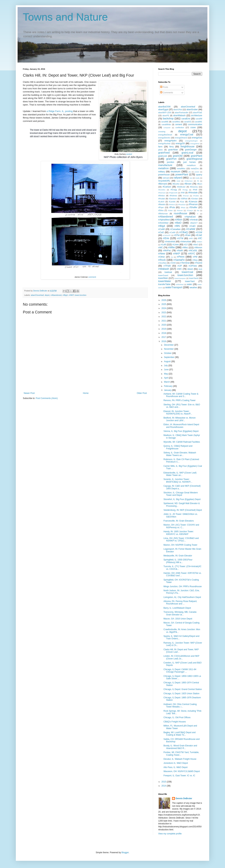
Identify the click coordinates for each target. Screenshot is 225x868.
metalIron (163, 168)
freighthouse (187, 146)
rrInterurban (186, 242)
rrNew (162, 254)
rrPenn (181, 257)
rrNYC (192, 254)
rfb (198, 181)
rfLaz (182, 202)
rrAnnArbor (163, 223)
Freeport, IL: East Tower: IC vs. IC (179, 776)
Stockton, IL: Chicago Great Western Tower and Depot (181, 494)
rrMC (161, 248)
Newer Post (29, 393)
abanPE (166, 115)
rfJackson (173, 199)
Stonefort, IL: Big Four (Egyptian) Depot (182, 499)
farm (160, 147)
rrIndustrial (170, 242)
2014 (164, 786)
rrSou (195, 260)
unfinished (180, 284)
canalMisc (176, 122)
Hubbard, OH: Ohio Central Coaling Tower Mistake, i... (180, 705)
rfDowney (194, 187)
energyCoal (187, 135)
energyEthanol (181, 138)
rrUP (180, 266)
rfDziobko (162, 190)
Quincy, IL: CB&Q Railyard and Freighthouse (178, 447)
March (167, 382)
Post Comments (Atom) (47, 398)
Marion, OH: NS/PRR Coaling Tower (180, 545)
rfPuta (172, 207)
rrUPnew (193, 266)
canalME (165, 122)
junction (171, 162)
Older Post (142, 393)
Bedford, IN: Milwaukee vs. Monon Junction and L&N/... (180, 419)
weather (193, 288)
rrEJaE (199, 235)
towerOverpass (180, 278)
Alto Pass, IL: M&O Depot (176, 767)
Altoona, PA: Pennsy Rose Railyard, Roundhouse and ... (180, 602)
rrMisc (185, 248)
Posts (164, 87)
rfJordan (195, 199)
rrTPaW (167, 266)
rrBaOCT (194, 223)
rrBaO (178, 223)
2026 (164, 300)
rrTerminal (185, 263)
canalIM (199, 119)
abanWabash (179, 115)
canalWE (198, 122)
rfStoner (180, 210)
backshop (168, 118)
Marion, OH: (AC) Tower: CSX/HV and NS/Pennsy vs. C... (181, 526)
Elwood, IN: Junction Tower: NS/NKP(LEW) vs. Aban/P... (178, 413)
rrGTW (180, 238)
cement (179, 124)
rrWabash (164, 269)
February (168, 386)
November (169, 349)
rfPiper (161, 207)
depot (47, 295)
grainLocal (187, 153)
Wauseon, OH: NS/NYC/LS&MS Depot (182, 771)
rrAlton (178, 220)
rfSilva (161, 210)
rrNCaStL (193, 251)
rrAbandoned (56, 295)
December (169, 345)
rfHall (195, 190)
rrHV (191, 238)
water (189, 284)
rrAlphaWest (164, 220)
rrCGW (199, 232)
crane (193, 127)
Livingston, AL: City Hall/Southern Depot (182, 597)
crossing (162, 132)
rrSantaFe (179, 260)
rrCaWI (172, 232)
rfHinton (162, 196)
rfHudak (162, 199)
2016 (164, 341)
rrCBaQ (184, 232)
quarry (199, 175)
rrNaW (180, 251)
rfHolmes (173, 196)
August (168, 361)
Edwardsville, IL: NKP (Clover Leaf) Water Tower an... (180, 474)
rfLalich (161, 202)
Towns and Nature (65, 17)
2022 (164, 317)
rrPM (195, 257)
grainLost (163, 156)
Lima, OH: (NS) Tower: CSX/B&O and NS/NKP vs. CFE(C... (181, 539)
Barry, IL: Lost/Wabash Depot (177, 608)
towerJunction (81, 295)
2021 (164, 321)
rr (198, 214)
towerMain (163, 278)
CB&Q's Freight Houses (175, 722)
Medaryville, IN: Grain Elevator (178, 556)
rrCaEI (192, 226)
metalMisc (181, 168)
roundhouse (181, 213)
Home (86, 393)
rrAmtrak (194, 220)
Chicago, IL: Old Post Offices (177, 717)
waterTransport (174, 287)
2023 (164, 313)
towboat (168, 272)
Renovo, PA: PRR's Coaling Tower (180, 400)
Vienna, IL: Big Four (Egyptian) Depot (181, 431)
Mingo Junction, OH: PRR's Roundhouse (183, 586)
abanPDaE (198, 113)
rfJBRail (184, 199)
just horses (189, 162)
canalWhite (166, 124)
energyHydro (171, 141)
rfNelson (172, 204)
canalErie (186, 119)
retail (178, 181)
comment (92, 277)
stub (200, 269)
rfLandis (172, 202)
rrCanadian (175, 229)
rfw (198, 210)
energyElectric (164, 138)
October (168, 353)
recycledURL (164, 181)
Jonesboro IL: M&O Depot (176, 763)
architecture (197, 115)
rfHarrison (162, 193)
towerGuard (163, 275)
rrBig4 (65, 295)
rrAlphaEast (190, 217)
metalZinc (195, 168)
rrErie (166, 238)
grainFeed (164, 153)
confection (180, 127)
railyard (178, 178)
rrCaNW (191, 229)
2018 (164, 333)
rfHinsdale (193, 193)
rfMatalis (162, 204)
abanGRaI (178, 110)
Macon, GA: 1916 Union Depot (178, 619)
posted (129, 154)
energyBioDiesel (165, 135)
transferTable (164, 284)
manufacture (165, 165)
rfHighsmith (173, 193)
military (162, 172)
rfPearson (193, 204)
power (197, 172)
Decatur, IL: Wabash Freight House (180, 759)
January (168, 390)
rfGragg (174, 190)
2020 (164, 325)
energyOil (180, 143)
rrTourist (198, 263)
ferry (172, 147)
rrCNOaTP (167, 235)
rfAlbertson (189, 181)
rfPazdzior (182, 204)
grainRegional (194, 159)
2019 (164, 329)
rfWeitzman (163, 214)
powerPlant (182, 174)
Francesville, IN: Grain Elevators (179, 521)
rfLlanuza (193, 202)
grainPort (171, 159)
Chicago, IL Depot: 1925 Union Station (181, 694)
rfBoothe (176, 184)
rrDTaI (177, 235)
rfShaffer (193, 207)
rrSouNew (162, 263)
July (166, 366)
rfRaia (183, 207)
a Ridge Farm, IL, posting (60, 111)
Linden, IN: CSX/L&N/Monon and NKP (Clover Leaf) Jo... (181, 657)
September (169, 357)
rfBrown (188, 184)
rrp (172, 257)
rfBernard (163, 184)
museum (176, 171)
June (167, 370)
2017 (164, 337)
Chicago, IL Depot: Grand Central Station (183, 689)
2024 (164, 308)
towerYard (190, 281)
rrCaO (161, 232)
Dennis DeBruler (184, 798)
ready (197, 178)
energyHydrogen (192, 141)
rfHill (183, 193)
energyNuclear (164, 143)
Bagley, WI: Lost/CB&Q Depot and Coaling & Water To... (180, 734)
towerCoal (187, 272)
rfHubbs (196, 196)
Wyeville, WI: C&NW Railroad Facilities (182, 442)
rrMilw (171, 247)
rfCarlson (167, 187)
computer (167, 128)
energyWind (195, 144)
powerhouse (164, 175)
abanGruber (192, 110)
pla (190, 172)
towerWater (165, 281)
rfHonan (186, 196)
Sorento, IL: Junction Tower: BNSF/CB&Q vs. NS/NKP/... (178, 480)
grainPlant (196, 156)
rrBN (177, 226)
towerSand (194, 278)
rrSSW (173, 263)
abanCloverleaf (37, 295)
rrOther (162, 257)
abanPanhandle (182, 113)
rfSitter (170, 210)
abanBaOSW (164, 107)
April (166, 378)
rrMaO (196, 245)
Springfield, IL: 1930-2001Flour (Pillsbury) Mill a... (178, 561)
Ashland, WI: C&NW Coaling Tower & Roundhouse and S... (181, 395)
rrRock (162, 260)
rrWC (179, 269)
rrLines (176, 245)
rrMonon (198, 248)
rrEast (188, 235)
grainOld (178, 156)
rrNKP (71, 295)
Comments (167, 93)
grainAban (173, 150)
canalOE (187, 122)
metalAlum (191, 165)
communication (195, 124)
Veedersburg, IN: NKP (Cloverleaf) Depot (183, 510)
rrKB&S (199, 242)
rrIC (200, 238)
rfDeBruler (181, 187)
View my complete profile (170, 834)
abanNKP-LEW (165, 113)
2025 (164, 304)
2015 (164, 782)
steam (190, 269)
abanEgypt (163, 110)
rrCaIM (161, 229)
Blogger (125, 853)
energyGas (197, 138)
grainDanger (191, 150)
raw (191, 178)
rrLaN (163, 245)
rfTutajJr (190, 210)
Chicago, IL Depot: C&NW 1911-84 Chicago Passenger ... (180, 671)
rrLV (186, 245)
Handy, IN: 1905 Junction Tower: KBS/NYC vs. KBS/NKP (179, 533)
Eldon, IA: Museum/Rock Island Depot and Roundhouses (181, 426)
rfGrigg (185, 190)
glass (160, 150)
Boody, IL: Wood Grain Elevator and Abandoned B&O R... (180, 747)
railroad (166, 178)
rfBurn (200, 184)
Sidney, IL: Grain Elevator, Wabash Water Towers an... (180, 454)
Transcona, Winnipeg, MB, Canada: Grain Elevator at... (180, 613)
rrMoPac (167, 251)
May (166, 374)
